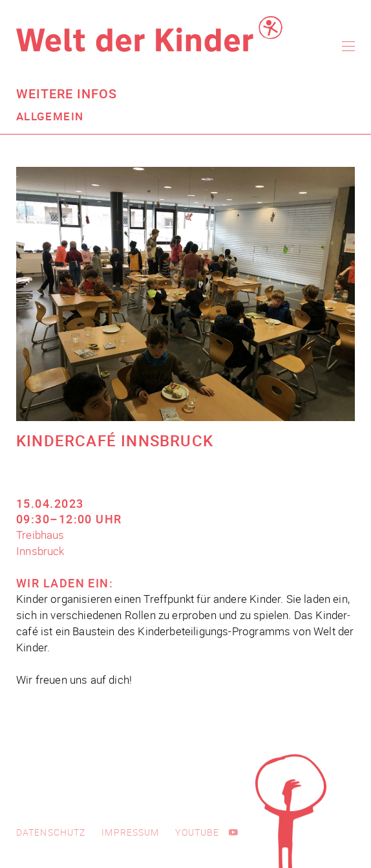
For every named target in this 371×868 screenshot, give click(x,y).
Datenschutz (51, 832)
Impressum (130, 832)
